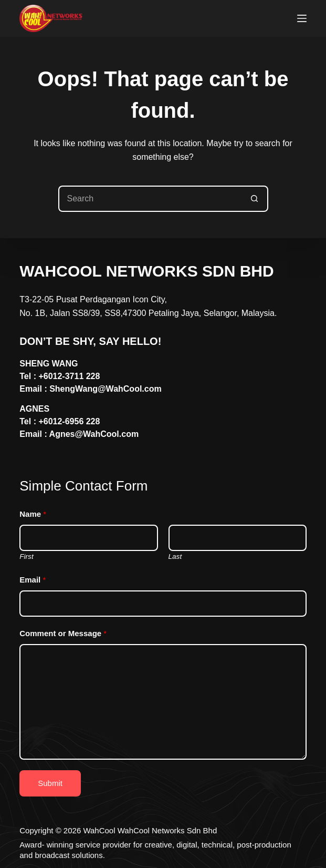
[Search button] (255, 199)
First (26, 556)
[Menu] (302, 18)
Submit (50, 783)
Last (175, 556)
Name (33, 514)
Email (33, 580)
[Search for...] (150, 199)
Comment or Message (63, 633)
